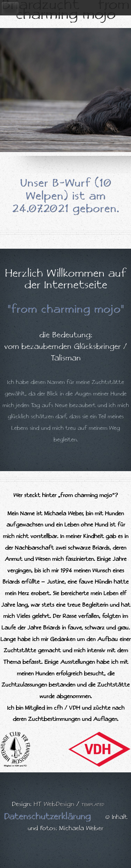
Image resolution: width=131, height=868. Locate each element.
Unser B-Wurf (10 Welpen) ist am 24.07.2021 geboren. (65, 196)
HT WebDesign (54, 804)
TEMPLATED (93, 805)
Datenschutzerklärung (47, 816)
